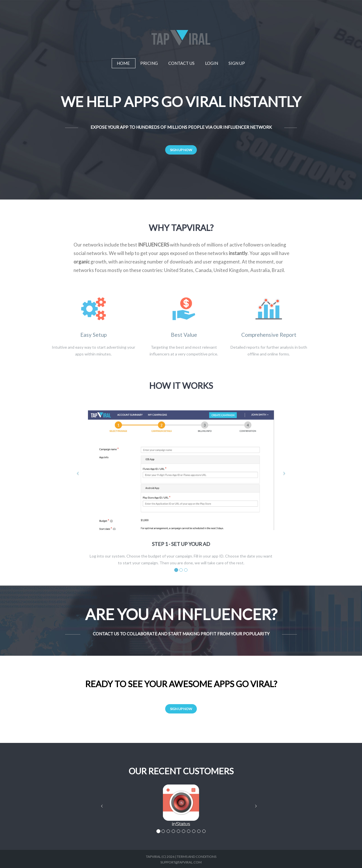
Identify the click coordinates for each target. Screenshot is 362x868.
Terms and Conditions (197, 857)
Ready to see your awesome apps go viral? (181, 684)
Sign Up (237, 62)
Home (123, 63)
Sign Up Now (181, 150)
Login (212, 62)
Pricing (149, 62)
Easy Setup (93, 335)
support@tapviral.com (181, 862)
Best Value (184, 335)
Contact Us (181, 62)
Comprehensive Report (269, 335)
